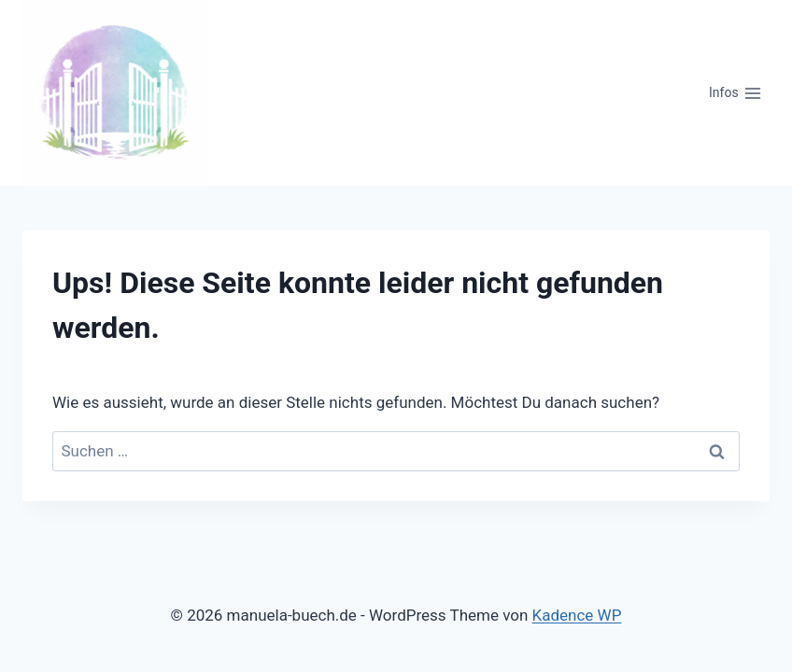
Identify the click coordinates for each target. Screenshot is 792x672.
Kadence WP (577, 615)
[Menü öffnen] (735, 93)
